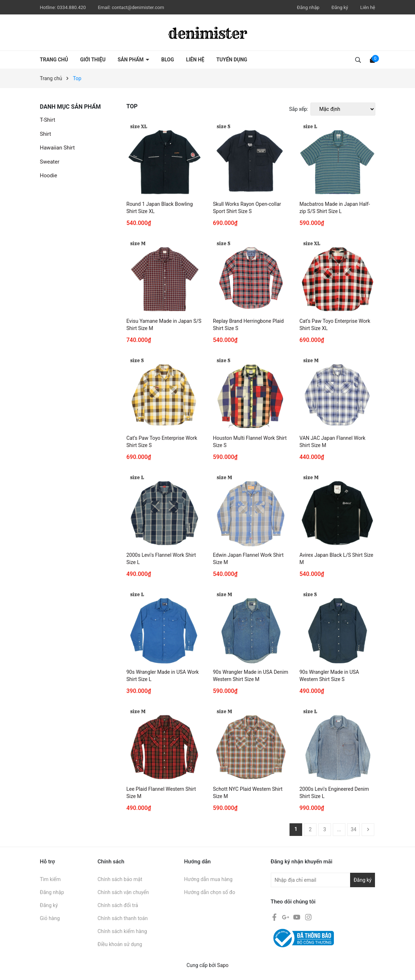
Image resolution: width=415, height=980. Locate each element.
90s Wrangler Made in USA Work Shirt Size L (163, 676)
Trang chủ (54, 60)
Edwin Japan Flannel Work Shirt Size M (248, 559)
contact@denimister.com (138, 7)
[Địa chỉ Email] (323, 880)
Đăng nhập (308, 7)
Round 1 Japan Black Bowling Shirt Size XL (160, 208)
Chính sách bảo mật (120, 879)
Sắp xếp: (299, 109)
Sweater (50, 162)
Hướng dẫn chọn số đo (210, 892)
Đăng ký (340, 7)
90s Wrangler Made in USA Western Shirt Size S (329, 676)
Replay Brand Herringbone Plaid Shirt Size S (248, 325)
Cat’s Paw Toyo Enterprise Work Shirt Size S (162, 442)
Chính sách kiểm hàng (122, 931)
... (339, 829)
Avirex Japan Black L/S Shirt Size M (337, 559)
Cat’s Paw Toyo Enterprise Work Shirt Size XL (335, 325)
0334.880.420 (72, 7)
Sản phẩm (131, 60)
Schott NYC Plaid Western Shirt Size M (248, 793)
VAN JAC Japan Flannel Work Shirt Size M (333, 442)
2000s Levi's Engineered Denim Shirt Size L (334, 793)
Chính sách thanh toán (123, 918)
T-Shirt (48, 120)
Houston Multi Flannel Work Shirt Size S (250, 442)
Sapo (223, 965)
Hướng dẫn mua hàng (208, 879)
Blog (167, 60)
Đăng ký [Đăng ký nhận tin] (363, 880)
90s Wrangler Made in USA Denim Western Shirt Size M (251, 676)
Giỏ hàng (50, 918)
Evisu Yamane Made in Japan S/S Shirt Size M (164, 325)
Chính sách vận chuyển (123, 892)
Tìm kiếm (50, 879)
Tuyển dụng (232, 60)
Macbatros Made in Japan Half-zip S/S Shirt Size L (335, 208)
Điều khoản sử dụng (120, 944)
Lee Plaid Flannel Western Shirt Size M (161, 793)
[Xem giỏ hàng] (372, 60)
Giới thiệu (93, 60)
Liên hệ (368, 7)
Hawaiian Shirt (58, 148)
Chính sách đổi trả (118, 905)
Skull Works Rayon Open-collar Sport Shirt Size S (247, 208)
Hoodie (49, 175)
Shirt (46, 134)
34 (354, 829)
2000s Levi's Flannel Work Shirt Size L (161, 559)
